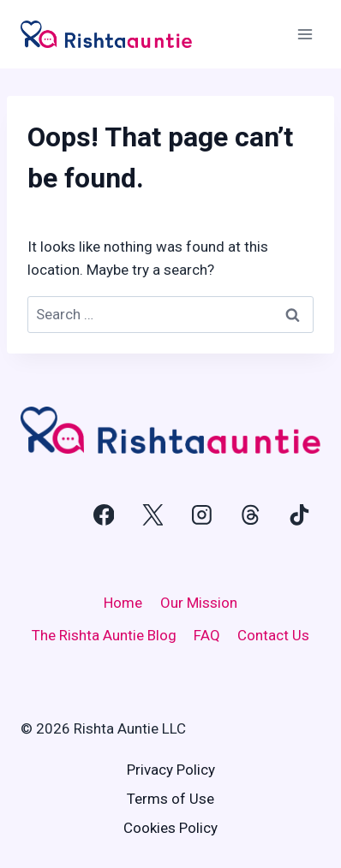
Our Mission (199, 603)
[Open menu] (305, 34)
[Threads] (250, 515)
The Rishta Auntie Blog (104, 635)
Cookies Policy (170, 828)
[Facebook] (104, 515)
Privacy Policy (171, 770)
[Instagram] (201, 515)
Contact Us (273, 635)
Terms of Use (170, 799)
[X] (153, 515)
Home (123, 603)
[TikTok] (299, 515)
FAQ (207, 635)
